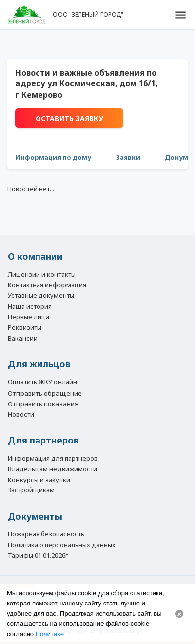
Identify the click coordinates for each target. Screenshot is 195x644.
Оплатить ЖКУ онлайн (42, 382)
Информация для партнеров (53, 459)
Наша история (30, 307)
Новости (21, 415)
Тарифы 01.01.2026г (38, 556)
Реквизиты (25, 328)
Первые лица (29, 317)
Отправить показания (43, 404)
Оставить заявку (69, 118)
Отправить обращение (45, 393)
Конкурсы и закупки (39, 480)
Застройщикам (31, 490)
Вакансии (23, 339)
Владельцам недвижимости (53, 469)
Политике (50, 634)
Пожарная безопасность (46, 534)
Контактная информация (47, 285)
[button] (180, 15)
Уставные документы (41, 296)
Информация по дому (53, 157)
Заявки (128, 157)
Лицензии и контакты (42, 275)
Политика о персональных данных (62, 545)
